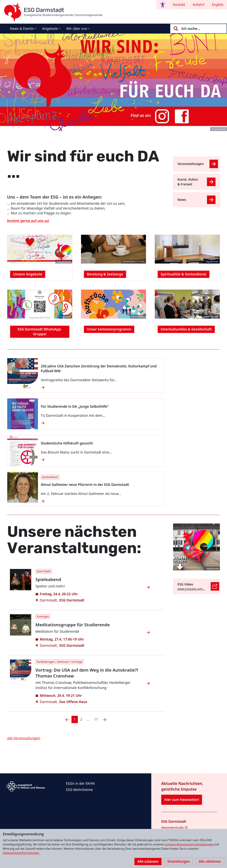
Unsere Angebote (28, 274)
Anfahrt (199, 5)
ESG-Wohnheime (79, 790)
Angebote (50, 29)
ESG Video (185, 584)
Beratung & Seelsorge (105, 274)
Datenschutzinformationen (21, 853)
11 (96, 719)
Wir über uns (77, 29)
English (218, 5)
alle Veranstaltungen (24, 738)
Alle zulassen (148, 861)
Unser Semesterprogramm (109, 329)
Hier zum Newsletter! (182, 800)
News (182, 200)
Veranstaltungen (191, 164)
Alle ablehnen (210, 861)
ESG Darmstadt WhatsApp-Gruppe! (40, 332)
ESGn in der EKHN (80, 783)
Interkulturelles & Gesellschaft (186, 329)
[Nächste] (105, 719)
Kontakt (179, 5)
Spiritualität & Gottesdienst (184, 274)
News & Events (22, 29)
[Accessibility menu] (163, 5)
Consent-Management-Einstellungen (190, 844)
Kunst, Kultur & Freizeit (188, 182)
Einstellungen (179, 861)
